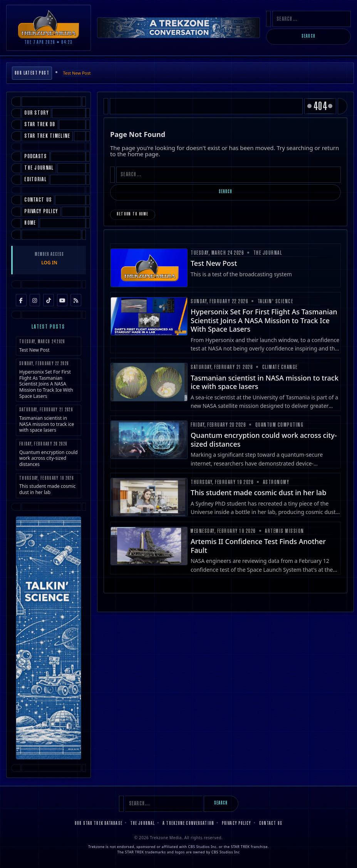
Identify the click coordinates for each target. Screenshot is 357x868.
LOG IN (49, 263)
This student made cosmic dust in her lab (49, 486)
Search (308, 37)
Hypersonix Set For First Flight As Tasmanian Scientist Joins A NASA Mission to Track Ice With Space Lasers (49, 380)
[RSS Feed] (76, 300)
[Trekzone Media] (49, 24)
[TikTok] (49, 300)
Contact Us (271, 824)
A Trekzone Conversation (188, 824)
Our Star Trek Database (99, 824)
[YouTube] (62, 300)
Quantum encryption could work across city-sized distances (49, 455)
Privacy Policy (237, 824)
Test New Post (77, 73)
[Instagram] (35, 300)
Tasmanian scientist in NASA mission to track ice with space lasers (49, 420)
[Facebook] (21, 300)
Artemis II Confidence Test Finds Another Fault (258, 546)
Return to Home (133, 214)
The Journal (142, 824)
